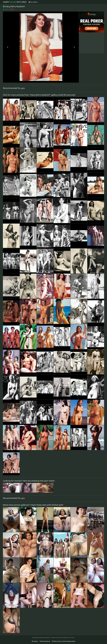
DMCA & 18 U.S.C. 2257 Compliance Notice (64, 641)
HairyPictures (15, 2)
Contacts (35, 641)
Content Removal (45, 641)
